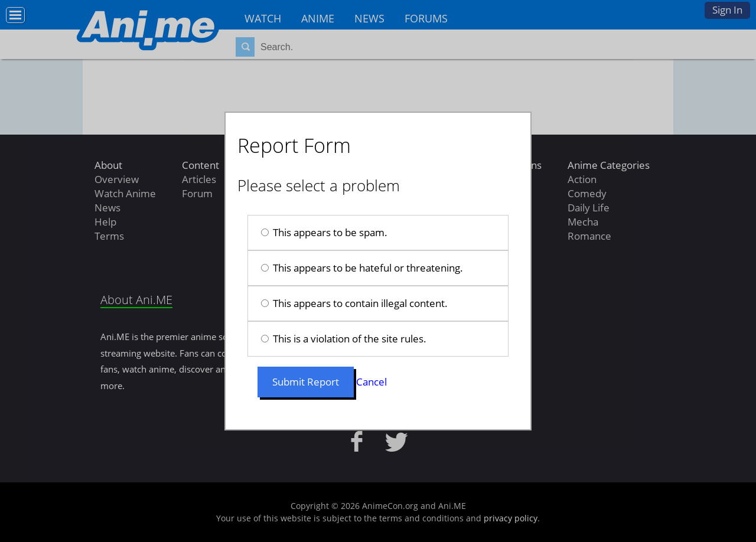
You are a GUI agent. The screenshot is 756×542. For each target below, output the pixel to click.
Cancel (372, 382)
